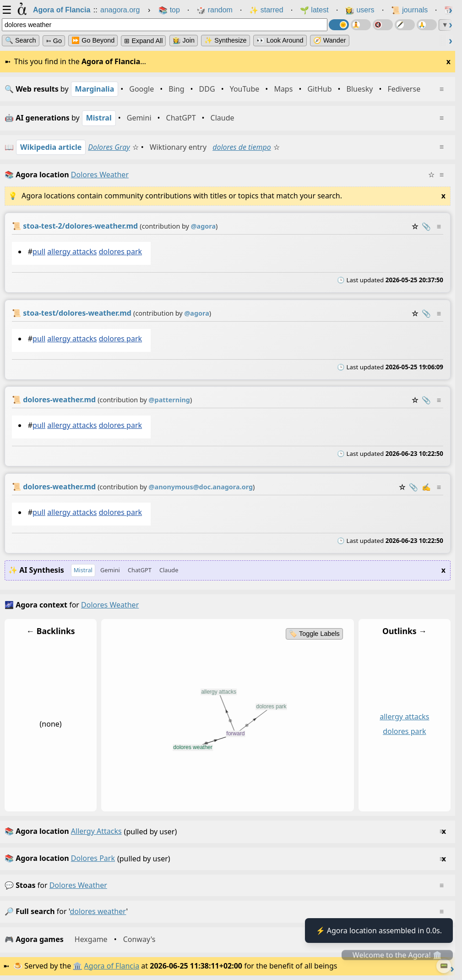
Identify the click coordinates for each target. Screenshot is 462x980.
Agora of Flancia (112, 966)
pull (39, 252)
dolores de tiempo (242, 147)
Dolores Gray (109, 147)
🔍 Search (21, 40)
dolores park (120, 252)
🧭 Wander (330, 40)
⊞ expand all (143, 41)
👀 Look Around (280, 40)
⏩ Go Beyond (93, 40)
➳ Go (54, 41)
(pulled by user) (225, 832)
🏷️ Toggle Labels (314, 634)
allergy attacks (72, 252)
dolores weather (78, 885)
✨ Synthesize (225, 40)
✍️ (426, 487)
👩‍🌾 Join (184, 40)
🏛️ (77, 966)
